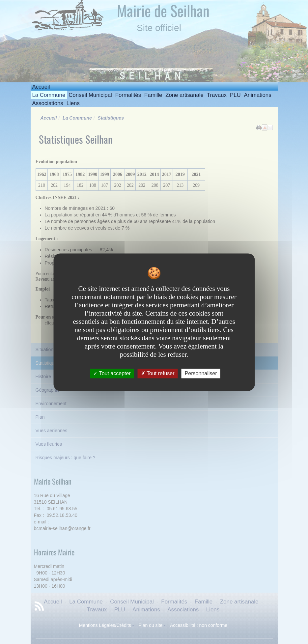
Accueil (41, 87)
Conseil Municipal (90, 95)
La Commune (49, 95)
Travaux (217, 95)
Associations (48, 103)
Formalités (128, 95)
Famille (153, 95)
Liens (73, 103)
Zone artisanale (184, 95)
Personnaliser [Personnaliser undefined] (201, 373)
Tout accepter (112, 373)
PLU (235, 95)
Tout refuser (158, 373)
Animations (258, 95)
